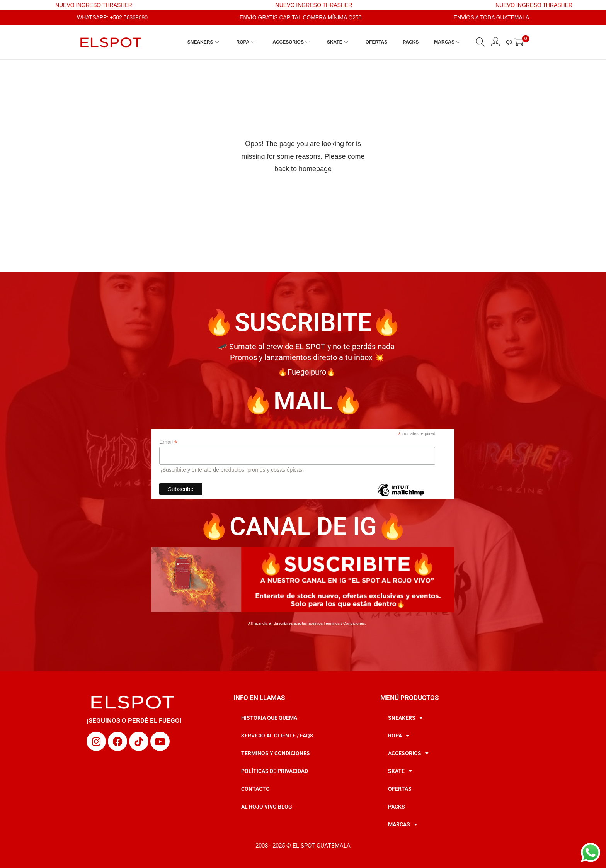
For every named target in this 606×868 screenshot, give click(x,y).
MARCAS (403, 824)
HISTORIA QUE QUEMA (269, 718)
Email (168, 442)
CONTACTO (255, 789)
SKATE (400, 771)
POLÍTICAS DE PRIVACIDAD (275, 771)
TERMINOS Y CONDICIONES (276, 753)
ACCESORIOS (408, 753)
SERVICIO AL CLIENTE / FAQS (277, 736)
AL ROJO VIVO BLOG (267, 807)
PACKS (397, 807)
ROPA (399, 736)
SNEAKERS (405, 718)
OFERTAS (400, 789)
